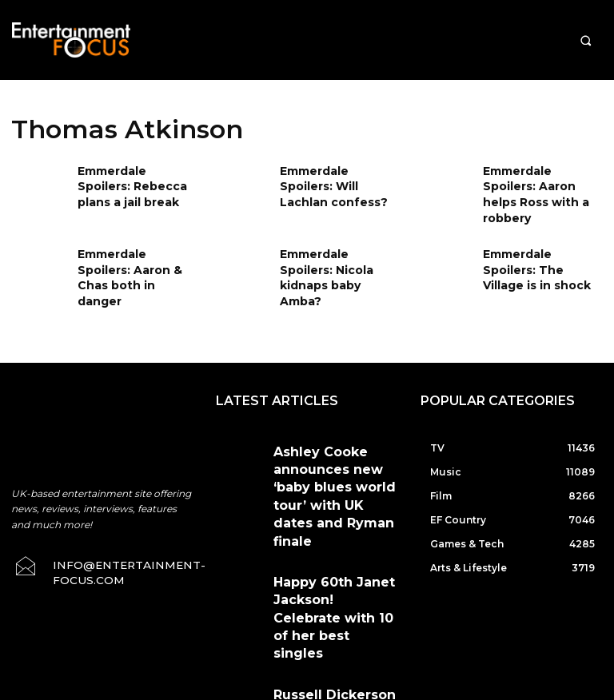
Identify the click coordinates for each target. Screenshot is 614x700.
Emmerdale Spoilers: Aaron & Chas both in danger (134, 250)
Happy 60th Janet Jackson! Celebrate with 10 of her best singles (332, 493)
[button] (586, 40)
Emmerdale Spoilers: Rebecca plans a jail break (133, 183)
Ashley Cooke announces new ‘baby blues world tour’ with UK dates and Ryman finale (333, 431)
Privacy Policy (445, 618)
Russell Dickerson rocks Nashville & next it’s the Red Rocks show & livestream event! (334, 556)
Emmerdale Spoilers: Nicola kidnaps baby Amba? (335, 250)
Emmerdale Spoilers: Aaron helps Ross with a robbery (543, 183)
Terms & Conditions (347, 618)
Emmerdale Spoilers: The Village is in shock (538, 250)
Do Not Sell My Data (355, 691)
